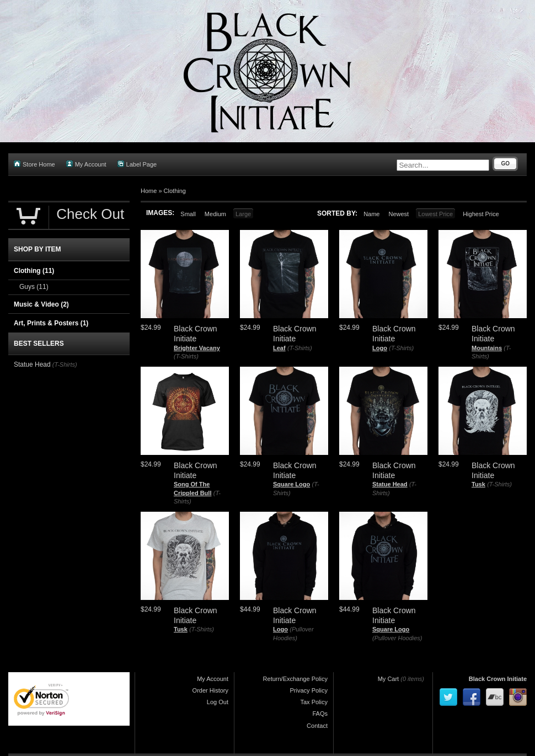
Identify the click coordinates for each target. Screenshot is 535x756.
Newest (398, 214)
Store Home (34, 164)
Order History (210, 690)
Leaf (279, 348)
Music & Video (41, 304)
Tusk (478, 484)
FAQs (320, 714)
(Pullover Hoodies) (397, 638)
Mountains (487, 348)
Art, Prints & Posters (51, 323)
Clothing (175, 191)
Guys (34, 287)
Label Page (137, 164)
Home (149, 191)
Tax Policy (314, 702)
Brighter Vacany (197, 348)
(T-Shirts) (186, 356)
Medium (215, 214)
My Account (86, 164)
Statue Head (390, 484)
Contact (317, 726)
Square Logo (291, 484)
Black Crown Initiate (498, 679)
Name (371, 214)
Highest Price (481, 214)
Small (188, 214)
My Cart (389, 679)
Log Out (218, 702)
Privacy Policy (309, 690)
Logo (380, 348)
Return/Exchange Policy (295, 679)
